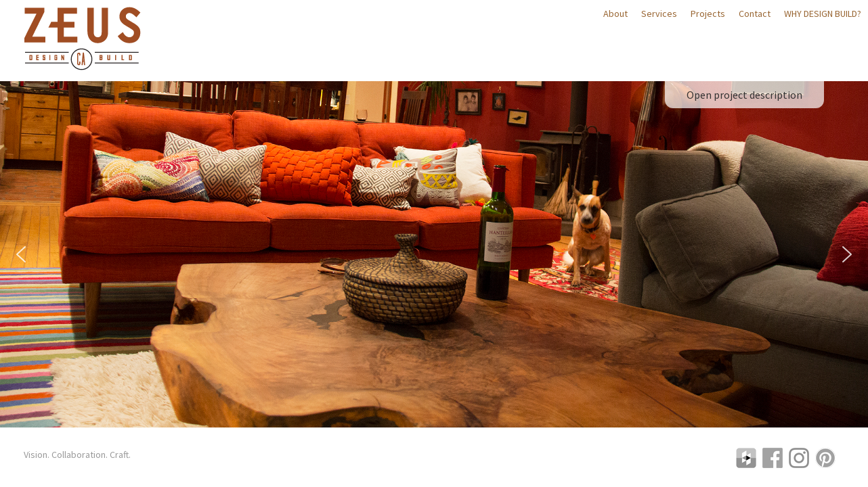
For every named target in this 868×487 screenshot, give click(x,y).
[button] (21, 254)
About (615, 14)
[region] (434, 255)
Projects (708, 14)
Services (659, 14)
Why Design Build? (823, 14)
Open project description (744, 95)
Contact (755, 14)
